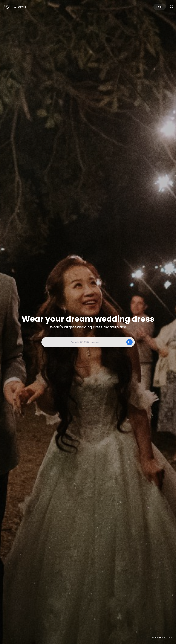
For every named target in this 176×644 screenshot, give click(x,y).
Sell (159, 7)
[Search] (129, 342)
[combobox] (88, 342)
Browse (20, 7)
